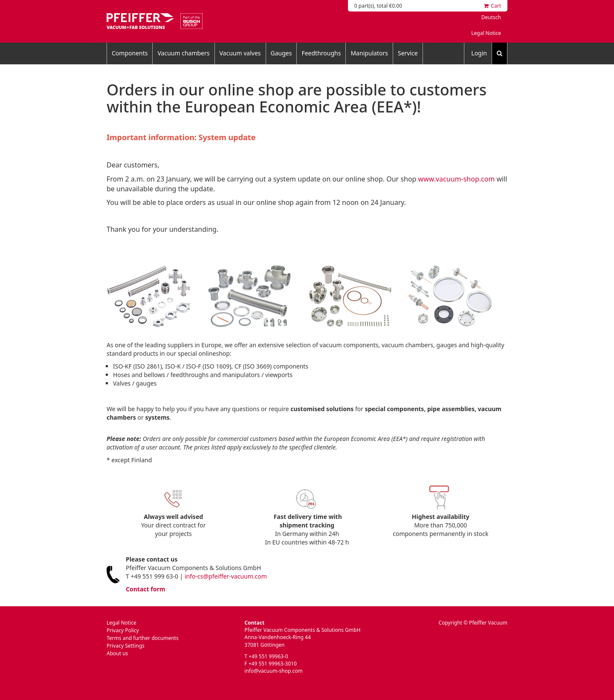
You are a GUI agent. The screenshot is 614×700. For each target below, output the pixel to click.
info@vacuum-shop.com (273, 671)
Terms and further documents (143, 638)
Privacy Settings (126, 646)
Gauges (281, 53)
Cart (492, 6)
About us (117, 653)
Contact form (145, 589)
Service (408, 53)
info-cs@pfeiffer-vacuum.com (226, 576)
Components (130, 53)
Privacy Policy (123, 630)
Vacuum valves (240, 53)
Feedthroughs (321, 53)
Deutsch (491, 17)
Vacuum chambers (183, 53)
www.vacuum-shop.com (457, 179)
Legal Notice (486, 33)
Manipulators (369, 53)
